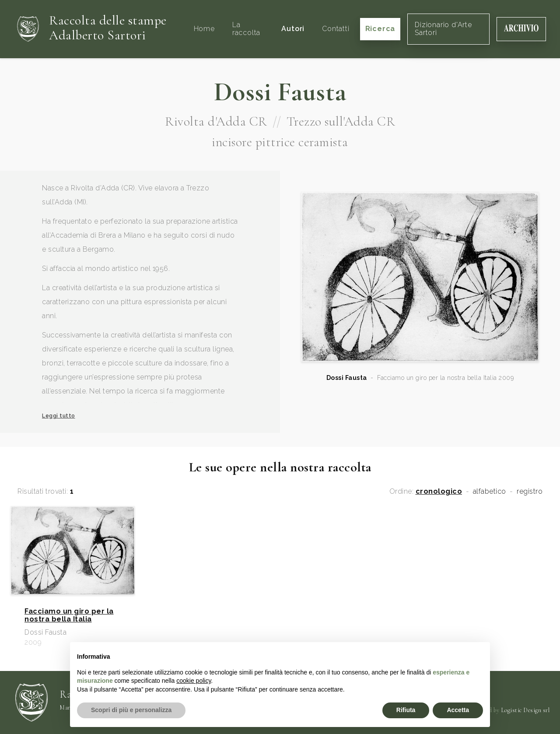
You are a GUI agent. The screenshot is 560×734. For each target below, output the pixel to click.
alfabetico (490, 492)
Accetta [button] (458, 710)
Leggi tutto (59, 416)
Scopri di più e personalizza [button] (131, 710)
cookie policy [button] (194, 681)
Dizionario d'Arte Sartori (443, 29)
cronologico (439, 492)
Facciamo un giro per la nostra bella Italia (69, 615)
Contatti (336, 29)
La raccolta (246, 29)
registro (530, 492)
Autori (293, 29)
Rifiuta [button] (406, 710)
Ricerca (380, 29)
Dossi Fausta (347, 378)
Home (204, 29)
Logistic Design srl (525, 710)
